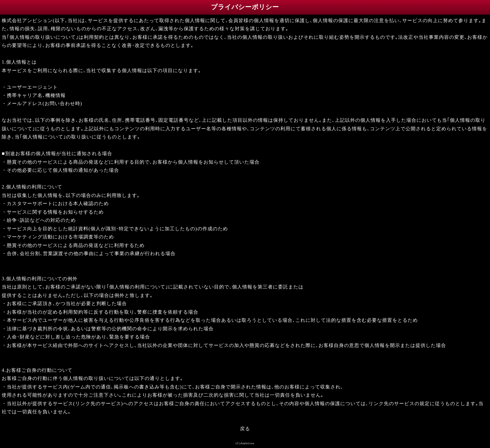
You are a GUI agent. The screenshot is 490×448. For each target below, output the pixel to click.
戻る (245, 429)
